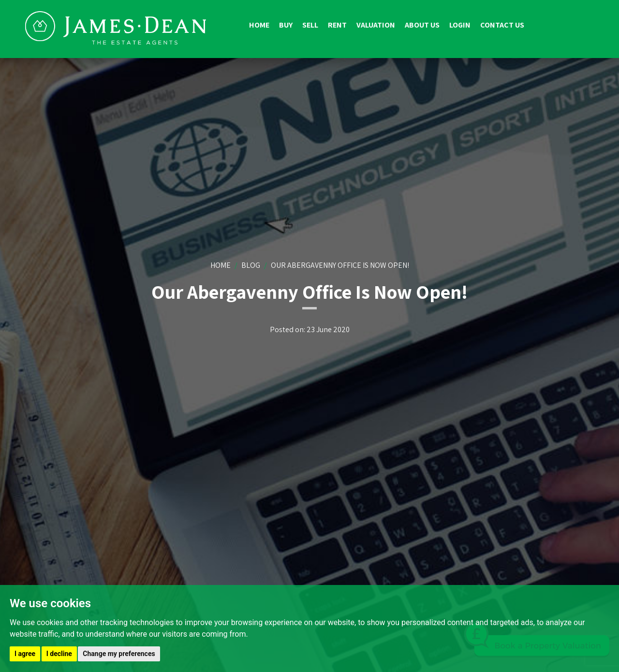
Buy (286, 25)
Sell (310, 25)
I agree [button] (25, 654)
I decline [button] (59, 654)
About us (422, 25)
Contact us (502, 25)
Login (460, 25)
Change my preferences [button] (119, 654)
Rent (337, 25)
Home (259, 25)
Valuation (376, 25)
